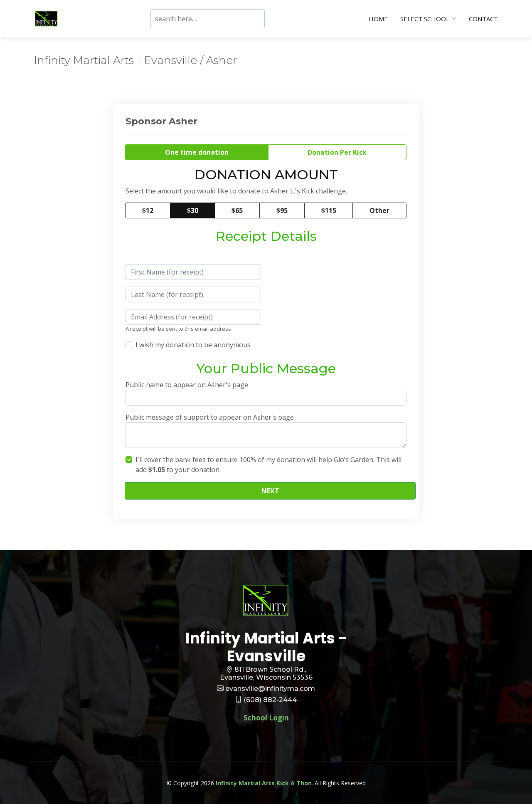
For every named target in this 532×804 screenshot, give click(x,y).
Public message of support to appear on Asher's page (210, 417)
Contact (483, 19)
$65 (237, 210)
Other (379, 210)
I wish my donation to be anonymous (193, 345)
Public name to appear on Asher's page (187, 385)
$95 (282, 210)
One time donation (197, 152)
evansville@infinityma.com (270, 689)
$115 (329, 210)
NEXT (270, 491)
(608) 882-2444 (270, 700)
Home (378, 19)
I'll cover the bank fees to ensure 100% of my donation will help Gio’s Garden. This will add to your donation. (268, 465)
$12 (148, 210)
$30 (193, 210)
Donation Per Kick (337, 152)
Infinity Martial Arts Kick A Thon (264, 783)
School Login (266, 718)
